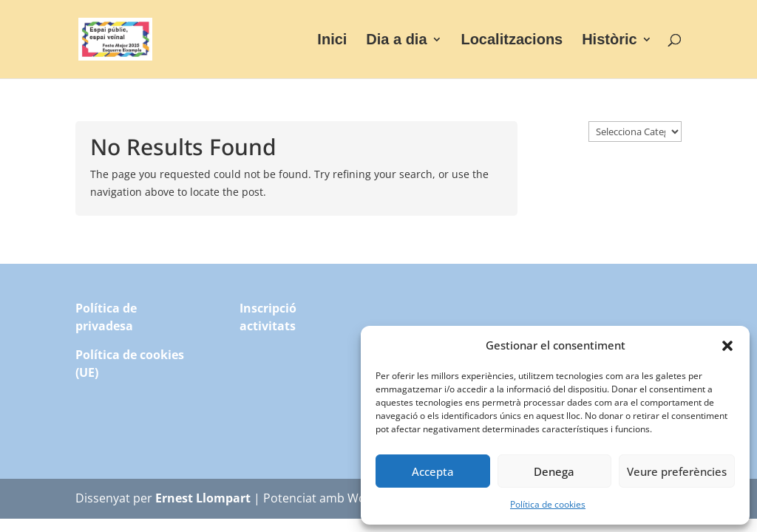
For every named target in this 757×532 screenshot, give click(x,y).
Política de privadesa (106, 317)
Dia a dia (396, 41)
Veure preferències (677, 471)
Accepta (433, 471)
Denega (554, 471)
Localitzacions (512, 41)
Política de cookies (548, 504)
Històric (609, 41)
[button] (727, 346)
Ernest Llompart (203, 498)
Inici (332, 41)
